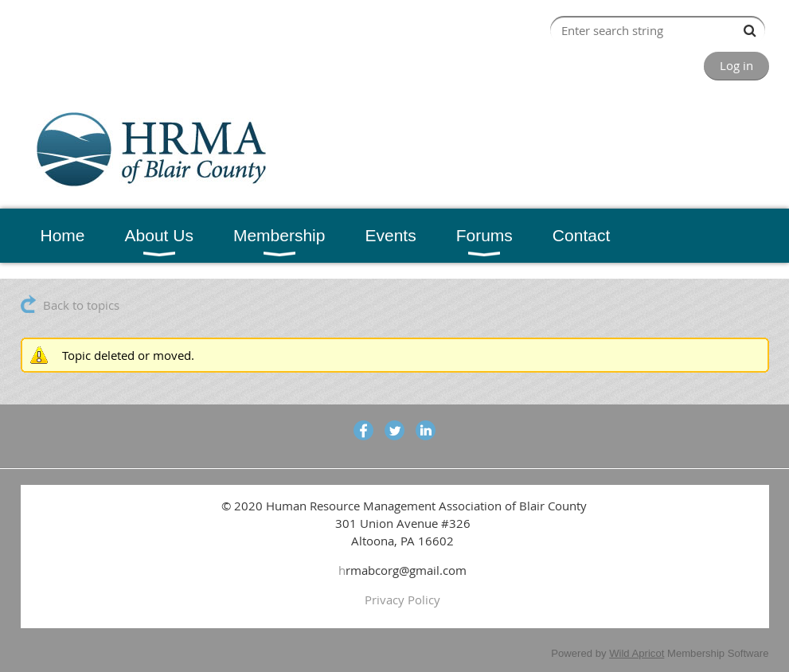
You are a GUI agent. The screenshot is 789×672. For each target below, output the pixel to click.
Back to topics (81, 305)
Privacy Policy (402, 600)
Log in (736, 65)
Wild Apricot (637, 653)
